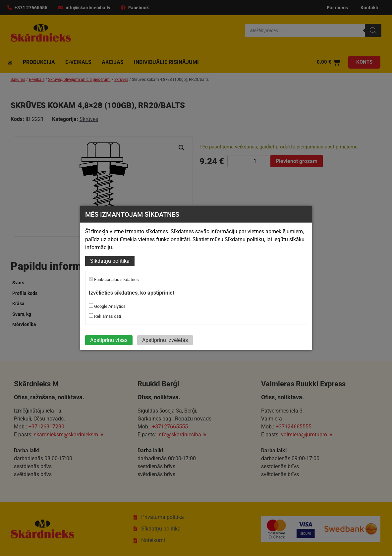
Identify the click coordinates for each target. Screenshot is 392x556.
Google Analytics (107, 306)
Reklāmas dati (105, 316)
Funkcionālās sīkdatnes (114, 279)
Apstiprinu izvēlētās (165, 340)
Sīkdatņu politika (110, 261)
